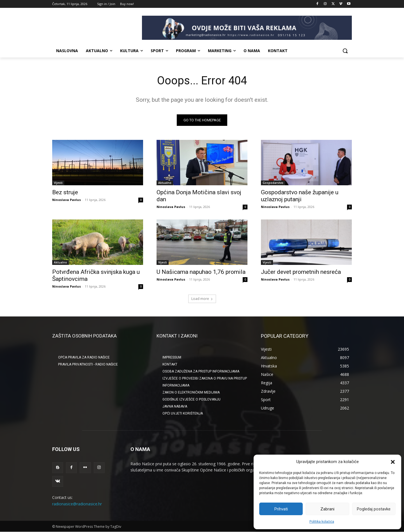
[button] (393, 462)
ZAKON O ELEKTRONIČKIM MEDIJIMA (191, 392)
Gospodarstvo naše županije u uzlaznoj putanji (300, 196)
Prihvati (281, 509)
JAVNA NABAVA (175, 406)
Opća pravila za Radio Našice (84, 357)
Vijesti (58, 183)
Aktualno (165, 183)
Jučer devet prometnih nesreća (301, 272)
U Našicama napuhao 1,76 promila (201, 272)
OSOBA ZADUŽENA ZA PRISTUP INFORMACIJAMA (201, 371)
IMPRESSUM (172, 357)
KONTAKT (170, 364)
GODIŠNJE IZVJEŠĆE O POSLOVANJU (191, 399)
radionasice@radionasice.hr (77, 504)
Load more (202, 299)
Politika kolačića (322, 522)
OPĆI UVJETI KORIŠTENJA (183, 413)
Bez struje (65, 192)
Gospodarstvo (273, 183)
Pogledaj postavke (374, 509)
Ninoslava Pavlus (66, 200)
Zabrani (327, 509)
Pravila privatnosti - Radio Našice (88, 364)
